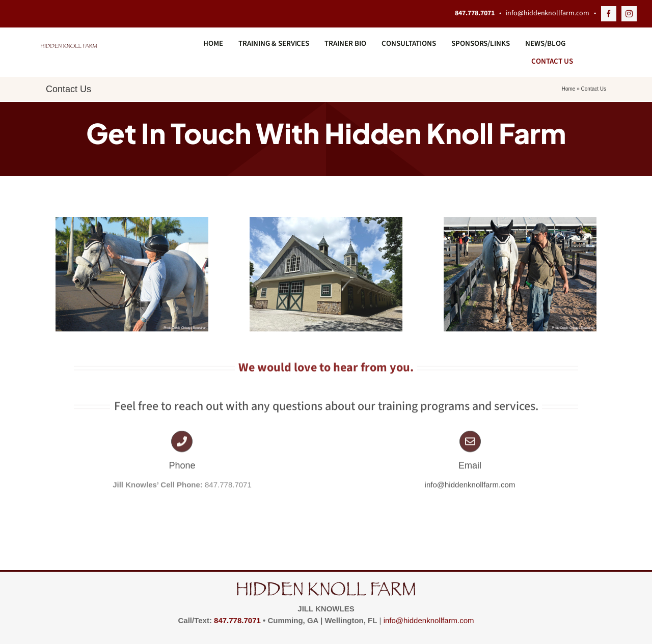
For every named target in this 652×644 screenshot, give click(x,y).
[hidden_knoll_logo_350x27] (69, 48)
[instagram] (629, 14)
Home (569, 89)
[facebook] (609, 14)
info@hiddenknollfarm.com (547, 13)
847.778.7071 (237, 620)
